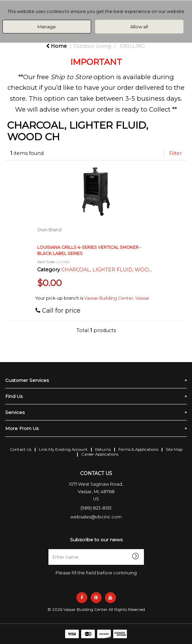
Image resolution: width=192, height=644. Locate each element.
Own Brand (49, 230)
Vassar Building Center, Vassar (117, 298)
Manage (47, 27)
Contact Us (21, 449)
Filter (175, 153)
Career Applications (100, 454)
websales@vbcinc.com (96, 517)
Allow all (139, 27)
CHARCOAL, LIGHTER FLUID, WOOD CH (112, 270)
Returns (103, 449)
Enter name (98, 549)
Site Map (174, 449)
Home (56, 46)
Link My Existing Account (63, 449)
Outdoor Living (92, 46)
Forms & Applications (138, 449)
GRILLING (132, 46)
